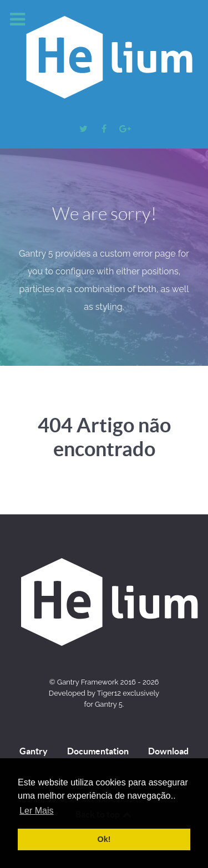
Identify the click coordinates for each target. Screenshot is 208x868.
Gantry (34, 751)
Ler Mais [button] (36, 811)
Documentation (98, 751)
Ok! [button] (104, 839)
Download (168, 751)
